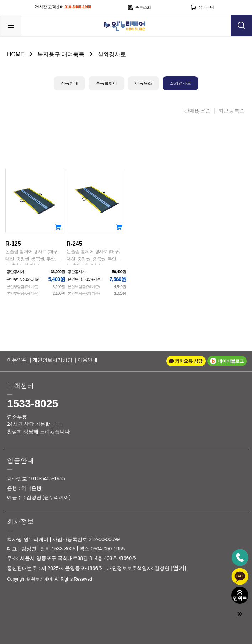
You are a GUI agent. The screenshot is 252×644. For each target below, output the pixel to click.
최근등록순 (232, 111)
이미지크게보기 (120, 135)
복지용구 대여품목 (61, 54)
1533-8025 (33, 404)
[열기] (178, 568)
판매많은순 (197, 111)
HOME (16, 54)
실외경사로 (112, 54)
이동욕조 (143, 83)
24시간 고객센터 (63, 7)
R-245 (95, 251)
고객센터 (21, 386)
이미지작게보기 (132, 135)
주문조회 (139, 7)
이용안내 (88, 360)
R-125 (34, 251)
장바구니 (202, 7)
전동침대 (69, 83)
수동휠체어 (106, 83)
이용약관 (17, 360)
